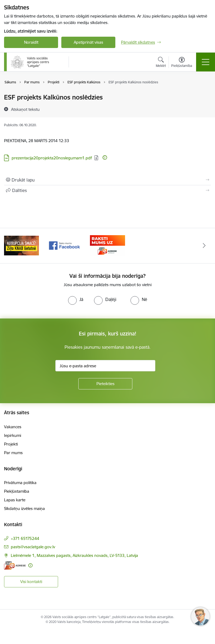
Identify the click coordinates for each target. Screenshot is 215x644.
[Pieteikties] (105, 384)
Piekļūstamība (17, 491)
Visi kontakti (31, 582)
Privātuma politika (20, 483)
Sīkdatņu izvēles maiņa (24, 508)
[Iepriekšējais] (11, 246)
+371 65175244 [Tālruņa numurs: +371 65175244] (25, 538)
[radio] (76, 299)
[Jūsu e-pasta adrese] (105, 366)
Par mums (13, 453)
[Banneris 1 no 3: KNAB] (21, 245)
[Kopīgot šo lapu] (107, 190)
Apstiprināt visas (88, 42)
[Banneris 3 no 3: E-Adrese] (107, 245)
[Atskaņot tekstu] (25, 109)
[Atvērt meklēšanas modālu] (161, 63)
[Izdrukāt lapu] (107, 180)
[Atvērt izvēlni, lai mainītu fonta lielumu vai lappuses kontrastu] (182, 63)
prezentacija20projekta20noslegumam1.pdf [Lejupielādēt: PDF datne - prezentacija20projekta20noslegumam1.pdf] (52, 158)
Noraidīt (31, 42)
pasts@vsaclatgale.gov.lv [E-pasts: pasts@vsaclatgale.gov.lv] (33, 547)
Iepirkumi (13, 435)
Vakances (13, 427)
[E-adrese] (15, 565)
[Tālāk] (204, 246)
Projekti (11, 444)
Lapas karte (15, 500)
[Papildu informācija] (105, 157)
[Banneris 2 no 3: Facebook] (64, 245)
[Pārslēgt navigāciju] (206, 62)
